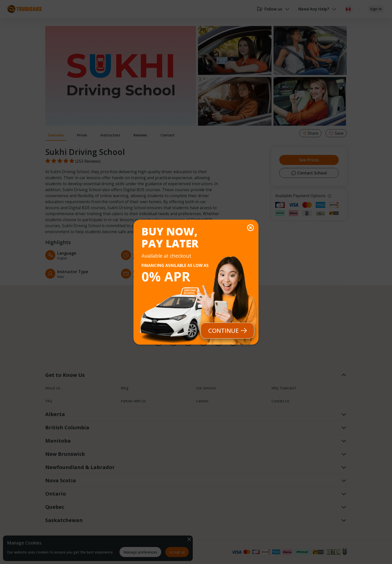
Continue (227, 330)
